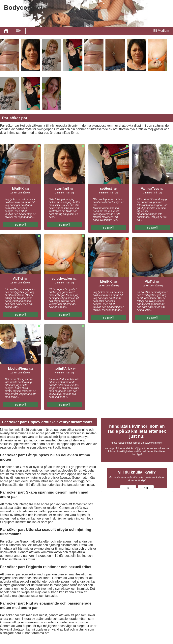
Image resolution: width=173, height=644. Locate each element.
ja (128, 488)
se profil (20, 224)
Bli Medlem (161, 31)
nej (146, 488)
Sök (19, 31)
